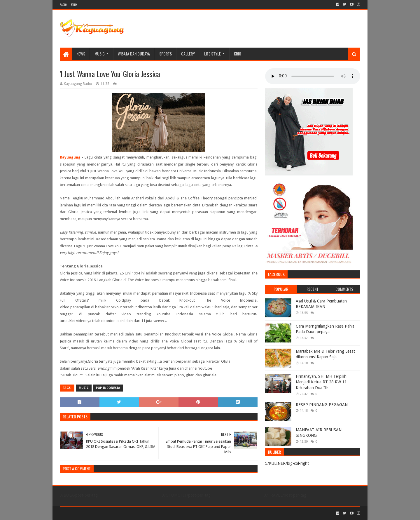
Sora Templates (92, 513)
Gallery (188, 54)
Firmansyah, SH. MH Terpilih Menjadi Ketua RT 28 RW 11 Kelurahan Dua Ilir (321, 382)
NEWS (81, 54)
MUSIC (100, 54)
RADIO (63, 5)
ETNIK (74, 5)
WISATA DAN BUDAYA (134, 54)
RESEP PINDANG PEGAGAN (322, 405)
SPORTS (166, 54)
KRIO (238, 54)
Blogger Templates (126, 513)
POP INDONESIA (108, 388)
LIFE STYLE (212, 54)
